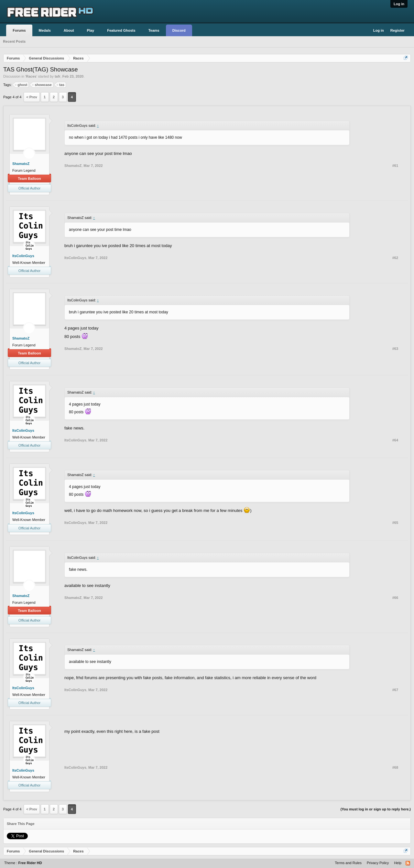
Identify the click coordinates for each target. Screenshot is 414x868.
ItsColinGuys (23, 256)
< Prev (32, 97)
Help (398, 863)
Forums (19, 30)
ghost (21, 85)
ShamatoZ (21, 164)
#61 (395, 166)
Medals (45, 30)
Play (91, 30)
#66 (395, 598)
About (69, 30)
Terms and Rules (348, 863)
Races (31, 76)
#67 (395, 690)
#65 (395, 523)
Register (398, 30)
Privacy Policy (378, 863)
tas (61, 85)
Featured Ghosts (121, 30)
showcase (42, 85)
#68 (395, 767)
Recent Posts (14, 41)
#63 (395, 349)
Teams (154, 30)
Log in (399, 4)
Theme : (23, 863)
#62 (395, 258)
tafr (58, 76)
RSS (408, 863)
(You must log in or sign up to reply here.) (376, 809)
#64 (395, 440)
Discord (179, 30)
